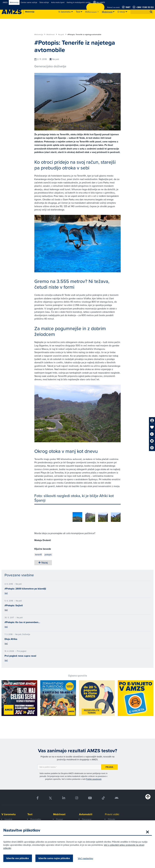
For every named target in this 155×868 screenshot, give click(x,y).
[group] (39, 515)
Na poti (62, 34)
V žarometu (9, 813)
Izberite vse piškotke (20, 858)
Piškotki (111, 818)
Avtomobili (86, 813)
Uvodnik (8, 818)
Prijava (109, 766)
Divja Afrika (11, 638)
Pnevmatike (36, 818)
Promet (59, 818)
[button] (151, 12)
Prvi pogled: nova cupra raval (20, 655)
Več (6, 592)
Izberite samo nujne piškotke (57, 858)
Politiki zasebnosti (94, 778)
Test (30, 813)
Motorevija (40, 34)
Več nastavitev (88, 858)
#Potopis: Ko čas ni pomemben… (22, 621)
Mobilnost (52, 34)
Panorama (87, 818)
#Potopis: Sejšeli (14, 604)
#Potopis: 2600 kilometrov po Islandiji (25, 588)
